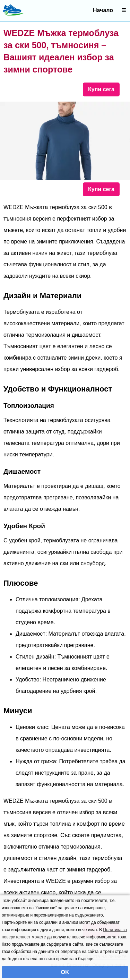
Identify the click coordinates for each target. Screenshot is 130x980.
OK (65, 972)
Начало (103, 10)
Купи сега (101, 89)
